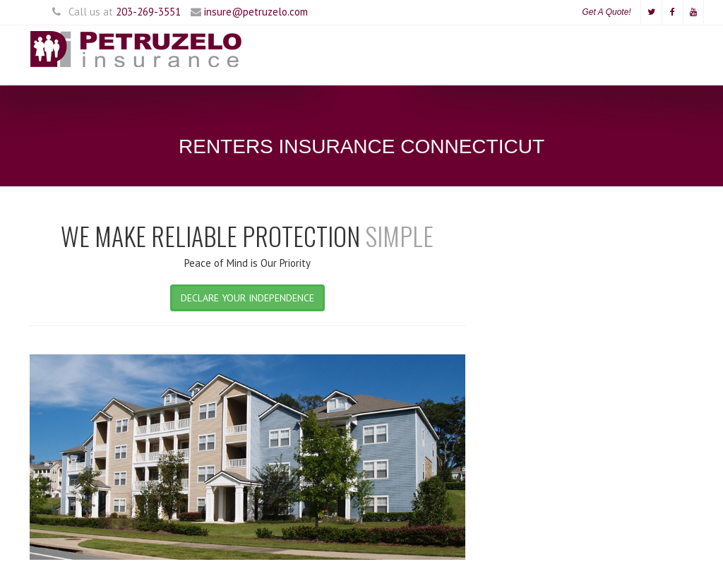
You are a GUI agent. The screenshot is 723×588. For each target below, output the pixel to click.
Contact (647, 102)
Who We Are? (497, 102)
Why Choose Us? (407, 102)
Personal (264, 102)
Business (327, 102)
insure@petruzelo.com (256, 12)
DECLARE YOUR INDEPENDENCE (247, 298)
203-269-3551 (148, 12)
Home (208, 102)
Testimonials (578, 102)
